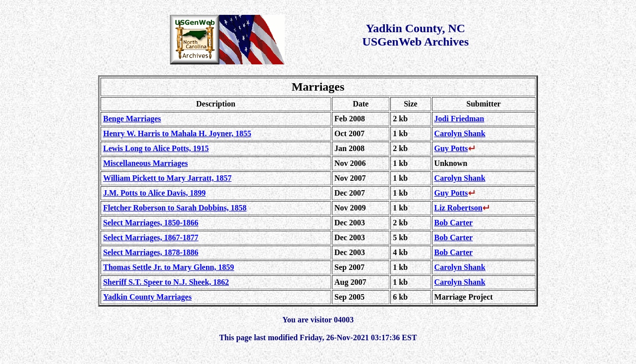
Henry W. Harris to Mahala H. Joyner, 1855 (177, 133)
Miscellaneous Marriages (145, 163)
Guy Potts (455, 148)
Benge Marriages (132, 119)
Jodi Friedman (459, 119)
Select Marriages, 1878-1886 (151, 252)
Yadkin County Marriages (147, 297)
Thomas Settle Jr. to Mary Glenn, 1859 (168, 267)
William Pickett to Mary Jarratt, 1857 (167, 178)
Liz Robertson (462, 208)
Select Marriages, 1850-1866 (151, 223)
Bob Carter (454, 223)
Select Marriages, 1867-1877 (151, 237)
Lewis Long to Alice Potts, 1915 (156, 148)
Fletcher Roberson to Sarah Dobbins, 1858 (175, 208)
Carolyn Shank (460, 133)
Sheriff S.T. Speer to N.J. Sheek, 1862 (166, 282)
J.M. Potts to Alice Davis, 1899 (154, 193)
